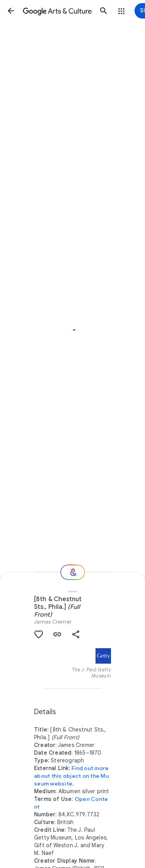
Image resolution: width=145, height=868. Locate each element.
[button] (11, 11)
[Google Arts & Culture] (57, 11)
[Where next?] (73, 572)
